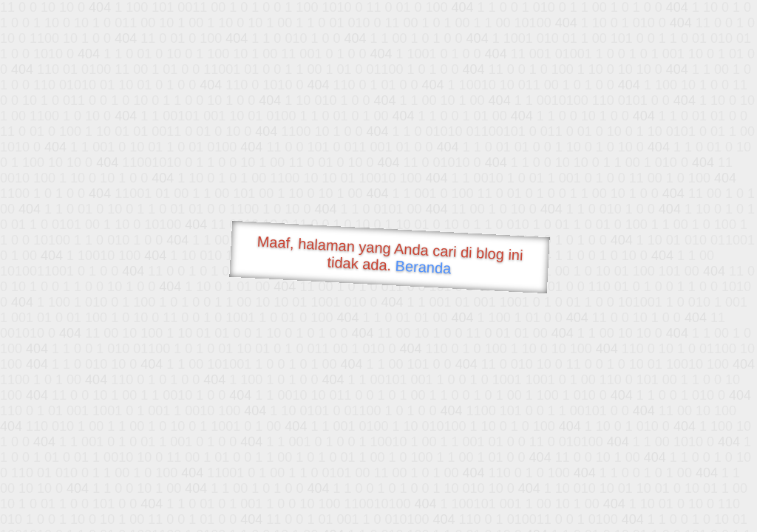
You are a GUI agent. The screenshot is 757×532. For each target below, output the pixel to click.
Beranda (423, 267)
